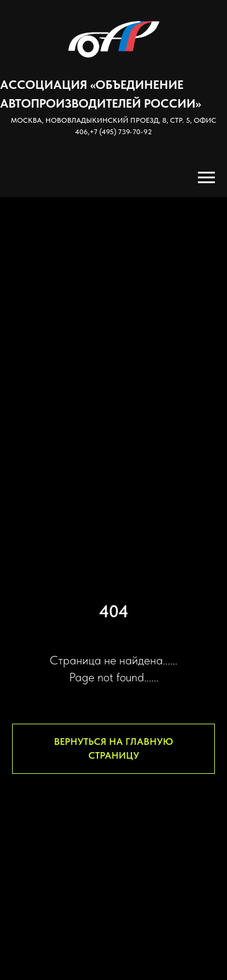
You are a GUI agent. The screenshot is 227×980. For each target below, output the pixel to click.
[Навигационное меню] (206, 178)
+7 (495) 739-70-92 (121, 132)
